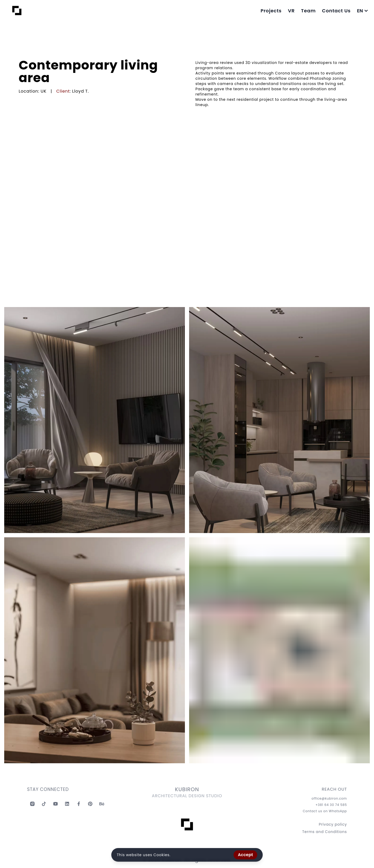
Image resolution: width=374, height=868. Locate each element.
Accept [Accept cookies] (245, 855)
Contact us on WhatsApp (325, 811)
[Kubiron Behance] (102, 804)
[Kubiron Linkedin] (67, 804)
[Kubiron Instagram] (32, 804)
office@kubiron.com (329, 799)
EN (362, 11)
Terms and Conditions (325, 832)
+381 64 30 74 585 (331, 805)
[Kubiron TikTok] (44, 804)
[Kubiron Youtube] (55, 804)
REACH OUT (334, 789)
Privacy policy (333, 824)
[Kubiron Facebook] (79, 804)
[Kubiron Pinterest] (90, 804)
